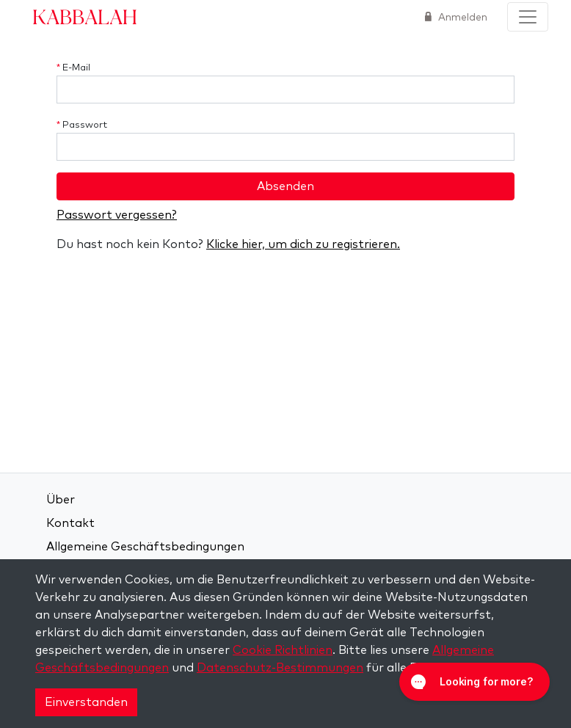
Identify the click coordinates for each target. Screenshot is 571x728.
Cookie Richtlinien (283, 650)
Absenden (285, 186)
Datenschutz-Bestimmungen (280, 668)
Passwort (82, 125)
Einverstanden (86, 702)
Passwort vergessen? (117, 215)
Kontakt (70, 523)
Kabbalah (85, 16)
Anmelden (461, 18)
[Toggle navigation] (528, 17)
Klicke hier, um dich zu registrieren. (303, 244)
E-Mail (73, 68)
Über (61, 500)
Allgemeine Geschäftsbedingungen (145, 547)
